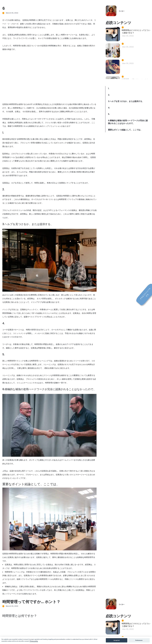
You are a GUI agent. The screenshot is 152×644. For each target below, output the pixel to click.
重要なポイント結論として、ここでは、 (125, 130)
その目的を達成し (30, 112)
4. (109, 108)
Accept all (117, 640)
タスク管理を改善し (45, 299)
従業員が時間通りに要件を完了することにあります (43, 20)
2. (109, 95)
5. (109, 114)
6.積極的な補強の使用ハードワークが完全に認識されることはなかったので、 (128, 122)
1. (109, 88)
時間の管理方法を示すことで (38, 330)
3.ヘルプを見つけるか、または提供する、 (126, 101)
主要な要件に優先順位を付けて (30, 368)
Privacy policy (34, 641)
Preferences (139, 640)
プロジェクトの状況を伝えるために (40, 379)
